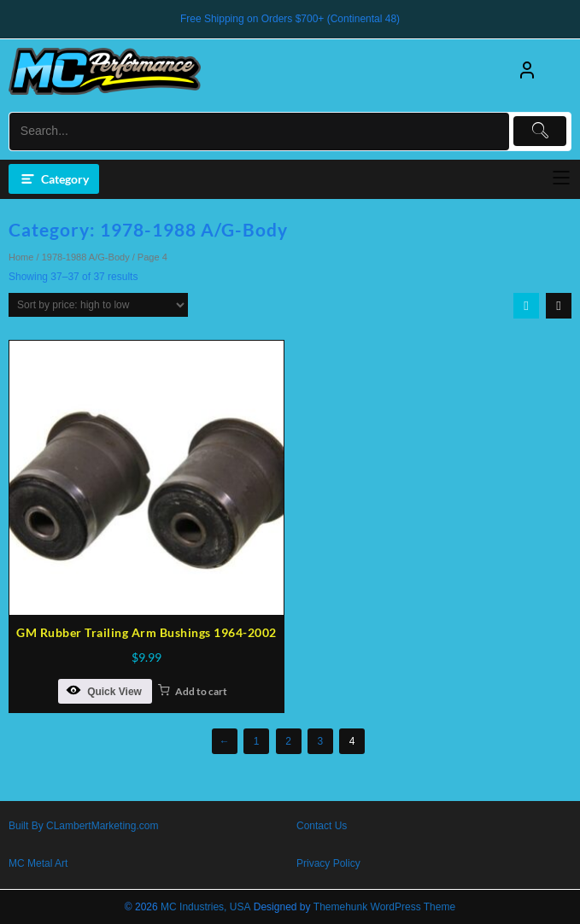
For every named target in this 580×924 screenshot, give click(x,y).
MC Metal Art (38, 863)
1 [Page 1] (257, 741)
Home (21, 257)
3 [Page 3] (321, 741)
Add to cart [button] (201, 691)
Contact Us (322, 826)
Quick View (104, 690)
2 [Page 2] (288, 741)
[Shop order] (98, 305)
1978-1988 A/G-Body (86, 257)
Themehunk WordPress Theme (384, 907)
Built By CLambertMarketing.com (83, 826)
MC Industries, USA (205, 907)
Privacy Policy (328, 863)
